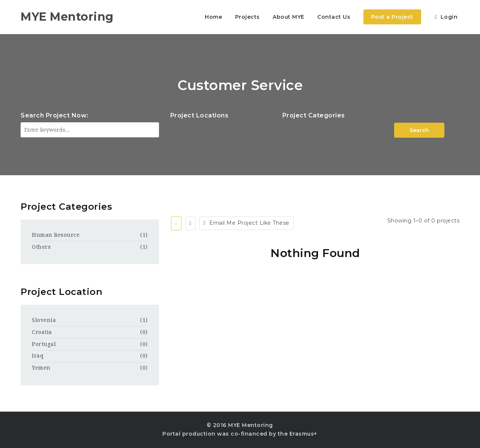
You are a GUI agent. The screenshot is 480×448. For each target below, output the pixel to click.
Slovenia (44, 320)
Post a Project (392, 17)
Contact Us (334, 17)
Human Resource (56, 235)
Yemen (41, 368)
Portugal (44, 344)
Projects (247, 17)
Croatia (42, 332)
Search (419, 130)
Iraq (38, 356)
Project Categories (314, 115)
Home (213, 17)
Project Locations (199, 115)
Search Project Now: (55, 115)
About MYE (289, 17)
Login (446, 17)
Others (41, 247)
